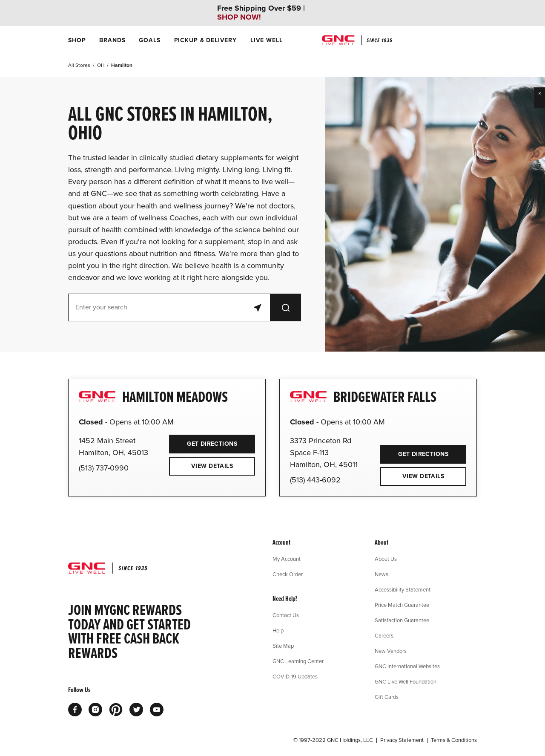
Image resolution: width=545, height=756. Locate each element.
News (381, 574)
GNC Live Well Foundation (406, 681)
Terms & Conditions (454, 740)
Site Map (283, 646)
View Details (212, 466)
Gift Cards (387, 697)
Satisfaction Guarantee (402, 620)
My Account (287, 559)
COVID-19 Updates (295, 676)
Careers (384, 635)
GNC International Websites (407, 666)
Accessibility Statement (403, 589)
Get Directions (203, 441)
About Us (386, 559)
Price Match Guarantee (402, 605)
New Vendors (391, 651)
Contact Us (286, 615)
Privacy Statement (402, 740)
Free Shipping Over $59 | (261, 13)
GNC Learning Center (298, 661)
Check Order (288, 574)
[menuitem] (77, 40)
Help (278, 630)
